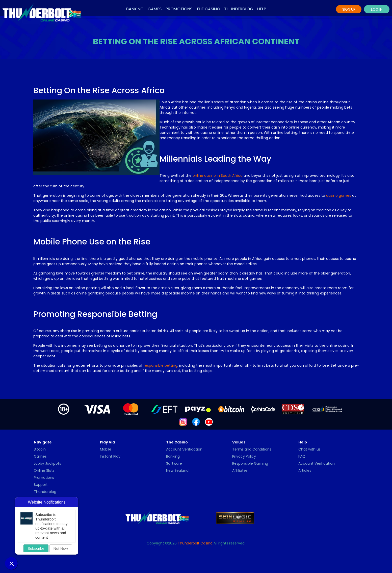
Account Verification (184, 449)
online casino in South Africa (218, 176)
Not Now (61, 548)
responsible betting (161, 365)
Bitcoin (40, 449)
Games (155, 9)
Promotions (179, 9)
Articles (305, 470)
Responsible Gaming (250, 463)
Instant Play (110, 456)
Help (262, 9)
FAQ (302, 456)
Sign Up (349, 9)
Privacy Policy (244, 456)
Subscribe (36, 548)
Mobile (106, 449)
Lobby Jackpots (47, 463)
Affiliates (240, 470)
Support (41, 485)
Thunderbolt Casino (195, 543)
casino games (339, 195)
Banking (135, 9)
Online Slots (44, 470)
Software (174, 463)
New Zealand (177, 470)
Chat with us (309, 449)
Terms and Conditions (252, 449)
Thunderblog (239, 9)
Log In (377, 9)
